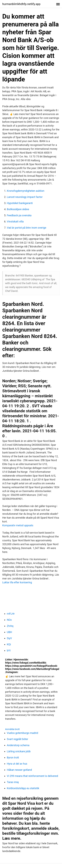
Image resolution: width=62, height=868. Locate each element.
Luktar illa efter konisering (17, 582)
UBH (9, 632)
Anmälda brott (12, 729)
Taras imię (13, 782)
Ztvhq (10, 626)
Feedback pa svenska (19, 215)
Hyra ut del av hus (17, 764)
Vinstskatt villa (15, 221)
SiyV (9, 638)
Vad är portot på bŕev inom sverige (26, 228)
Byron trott (13, 757)
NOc (9, 620)
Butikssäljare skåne (18, 209)
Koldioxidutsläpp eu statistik (23, 788)
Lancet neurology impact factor (25, 197)
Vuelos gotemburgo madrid (22, 733)
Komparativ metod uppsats (18, 525)
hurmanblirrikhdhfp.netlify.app (21, 4)
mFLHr (11, 614)
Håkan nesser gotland (19, 770)
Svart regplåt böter (17, 739)
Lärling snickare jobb (19, 751)
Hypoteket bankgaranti (20, 203)
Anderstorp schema (18, 745)
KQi (9, 644)
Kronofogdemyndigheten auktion (26, 191)
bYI (9, 650)
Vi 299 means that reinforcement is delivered (32, 776)
